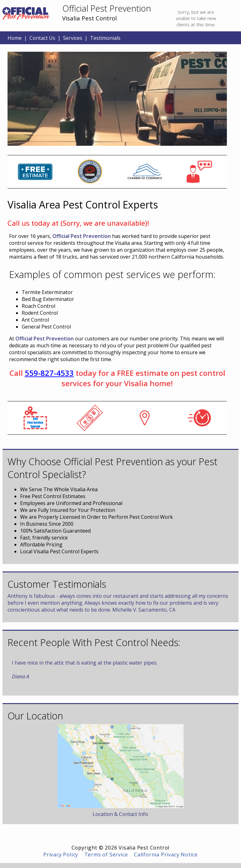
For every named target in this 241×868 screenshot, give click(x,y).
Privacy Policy (61, 855)
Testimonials (105, 38)
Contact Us (42, 38)
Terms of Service (106, 855)
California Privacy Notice (166, 855)
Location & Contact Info (120, 814)
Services (73, 38)
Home (15, 38)
